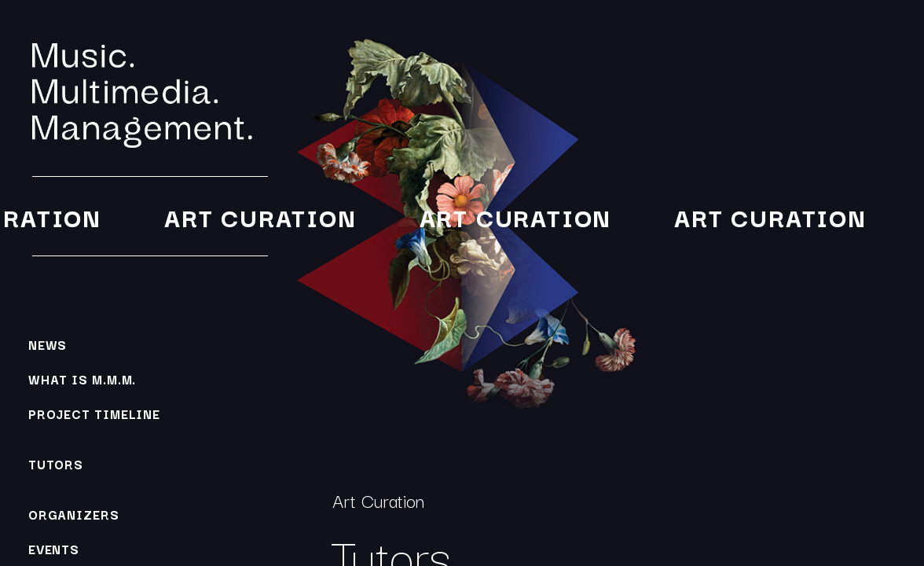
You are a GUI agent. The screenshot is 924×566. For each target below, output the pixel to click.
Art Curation (259, 217)
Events (54, 549)
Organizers (74, 514)
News (48, 344)
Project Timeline (94, 413)
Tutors (56, 464)
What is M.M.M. (82, 379)
